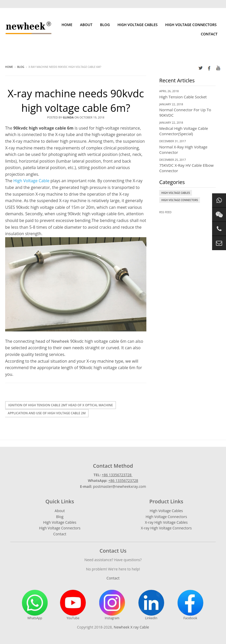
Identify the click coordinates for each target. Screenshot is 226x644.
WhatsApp (35, 605)
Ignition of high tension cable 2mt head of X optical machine (61, 405)
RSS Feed (165, 212)
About (86, 25)
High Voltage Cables (138, 25)
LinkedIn (151, 605)
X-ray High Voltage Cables (166, 522)
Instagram (112, 605)
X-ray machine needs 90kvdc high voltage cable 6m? (76, 101)
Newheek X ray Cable (131, 627)
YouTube (73, 605)
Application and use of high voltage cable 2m (47, 413)
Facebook (190, 605)
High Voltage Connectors (191, 25)
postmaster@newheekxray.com (120, 486)
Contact (209, 34)
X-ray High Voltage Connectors (166, 528)
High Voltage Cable (31, 181)
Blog (105, 25)
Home (67, 25)
